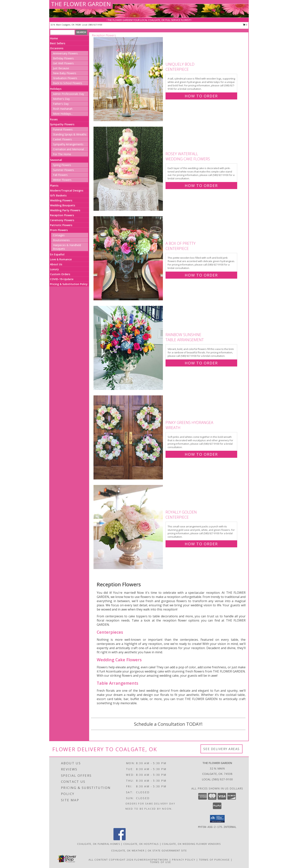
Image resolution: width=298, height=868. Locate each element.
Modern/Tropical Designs (67, 190)
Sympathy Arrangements (68, 144)
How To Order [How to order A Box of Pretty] (201, 275)
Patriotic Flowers (61, 225)
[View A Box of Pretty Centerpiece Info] (129, 258)
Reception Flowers (62, 215)
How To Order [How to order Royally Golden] (201, 544)
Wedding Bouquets (63, 205)
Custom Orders (60, 274)
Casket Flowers (62, 139)
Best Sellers (58, 43)
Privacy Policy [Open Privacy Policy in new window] (184, 860)
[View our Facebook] (120, 839)
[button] (217, 819)
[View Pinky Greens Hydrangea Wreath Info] (129, 438)
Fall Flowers (60, 175)
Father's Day (61, 104)
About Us (56, 264)
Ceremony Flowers (62, 220)
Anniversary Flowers (65, 53)
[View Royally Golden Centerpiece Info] (129, 527)
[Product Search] (62, 32)
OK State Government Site (167, 851)
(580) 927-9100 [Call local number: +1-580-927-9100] (95, 25)
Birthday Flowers (63, 58)
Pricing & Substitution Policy (69, 284)
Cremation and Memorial (68, 149)
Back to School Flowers (68, 83)
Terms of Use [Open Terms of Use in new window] (160, 862)
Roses (54, 119)
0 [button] (245, 25)
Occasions (57, 48)
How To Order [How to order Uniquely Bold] (201, 96)
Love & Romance (61, 259)
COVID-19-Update (62, 279)
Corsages (59, 235)
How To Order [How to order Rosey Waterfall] (201, 186)
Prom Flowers (59, 230)
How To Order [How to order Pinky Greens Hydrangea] (201, 454)
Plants (54, 186)
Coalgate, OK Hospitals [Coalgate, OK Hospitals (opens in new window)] (141, 844)
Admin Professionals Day (69, 94)
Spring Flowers (62, 165)
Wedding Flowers (61, 200)
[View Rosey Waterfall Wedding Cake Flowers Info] (129, 169)
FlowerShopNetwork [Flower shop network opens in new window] (151, 860)
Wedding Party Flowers (65, 210)
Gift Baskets (58, 195)
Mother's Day (61, 99)
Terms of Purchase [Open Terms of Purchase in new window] (214, 860)
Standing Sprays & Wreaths (70, 134)
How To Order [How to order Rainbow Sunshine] (201, 363)
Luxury (54, 269)
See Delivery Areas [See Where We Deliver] (222, 749)
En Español (57, 254)
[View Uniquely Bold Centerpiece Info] (129, 79)
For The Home (62, 154)
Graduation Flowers (65, 78)
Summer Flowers (63, 170)
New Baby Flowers (65, 73)
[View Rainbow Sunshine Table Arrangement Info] (129, 348)
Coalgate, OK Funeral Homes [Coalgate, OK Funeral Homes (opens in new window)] (99, 844)
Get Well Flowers (63, 63)
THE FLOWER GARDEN (81, 4)
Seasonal (56, 160)
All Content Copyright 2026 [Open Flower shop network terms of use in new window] (111, 860)
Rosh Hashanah (63, 109)
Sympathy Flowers (62, 124)
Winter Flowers (62, 180)
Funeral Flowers (63, 129)
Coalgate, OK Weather (128, 851)
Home (54, 38)
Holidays (56, 89)
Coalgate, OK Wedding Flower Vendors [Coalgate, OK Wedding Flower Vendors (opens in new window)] (191, 844)
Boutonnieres (61, 240)
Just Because (61, 68)
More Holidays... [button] (63, 114)
